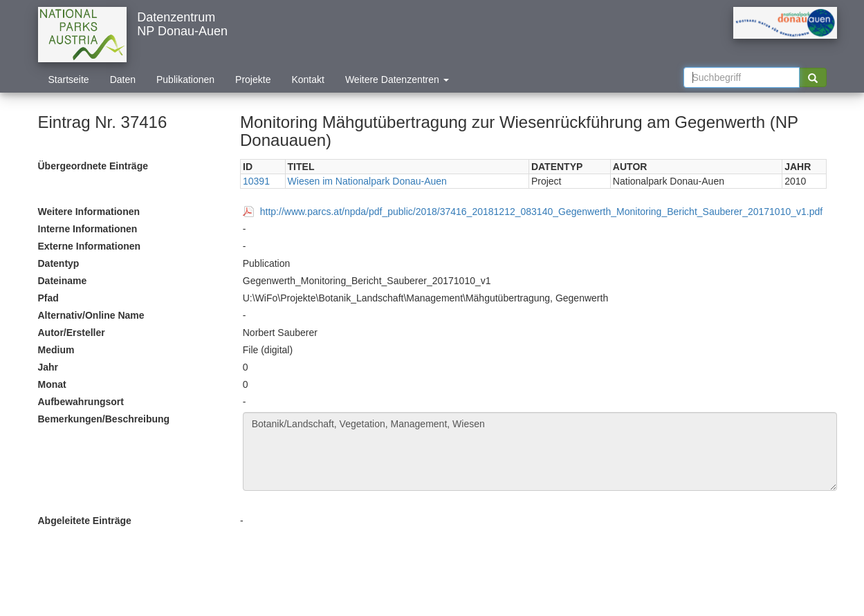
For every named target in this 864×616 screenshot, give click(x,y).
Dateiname (63, 281)
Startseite (69, 80)
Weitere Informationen (89, 212)
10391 (256, 181)
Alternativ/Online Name (91, 315)
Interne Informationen (88, 229)
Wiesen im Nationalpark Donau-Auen (367, 181)
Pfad (48, 298)
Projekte (253, 80)
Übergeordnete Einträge (93, 166)
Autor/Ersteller (72, 333)
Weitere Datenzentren (397, 80)
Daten (123, 80)
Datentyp (59, 263)
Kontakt (307, 80)
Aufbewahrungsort (81, 402)
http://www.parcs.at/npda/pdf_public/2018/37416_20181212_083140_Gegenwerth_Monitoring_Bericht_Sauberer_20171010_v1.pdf (541, 212)
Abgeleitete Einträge (85, 521)
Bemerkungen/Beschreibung (104, 419)
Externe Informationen (90, 246)
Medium (56, 350)
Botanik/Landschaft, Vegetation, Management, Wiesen (540, 451)
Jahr (48, 367)
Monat (52, 384)
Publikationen (185, 80)
